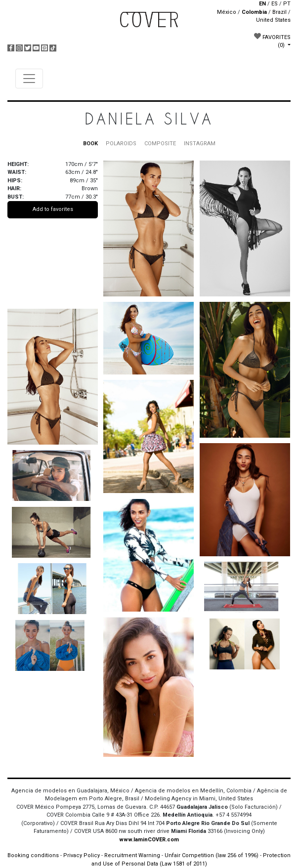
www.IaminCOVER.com (149, 840)
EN (262, 4)
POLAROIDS (121, 144)
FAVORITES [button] (272, 41)
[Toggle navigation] (29, 79)
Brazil (279, 12)
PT (287, 4)
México (227, 12)
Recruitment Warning (132, 855)
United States (273, 20)
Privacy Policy (82, 855)
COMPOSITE (160, 144)
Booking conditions (33, 855)
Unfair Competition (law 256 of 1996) (212, 855)
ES (275, 4)
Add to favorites (53, 209)
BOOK (90, 144)
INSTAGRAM (200, 144)
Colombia (254, 12)
